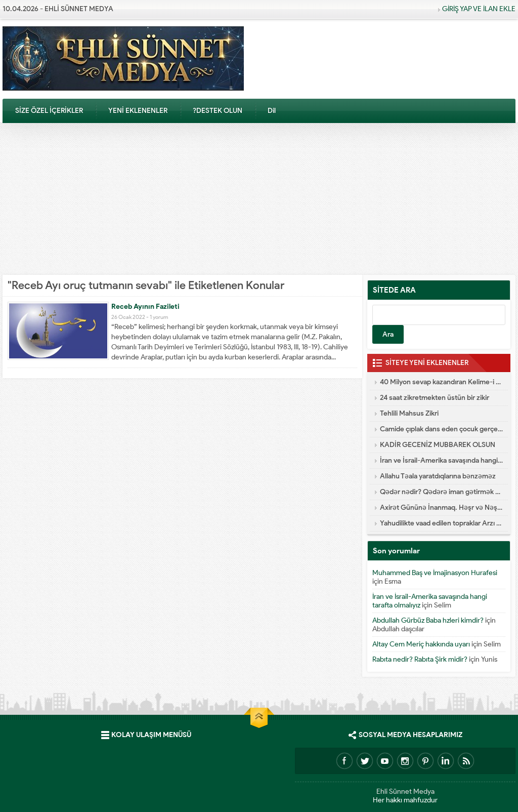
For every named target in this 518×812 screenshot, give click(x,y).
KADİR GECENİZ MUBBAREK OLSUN (438, 445)
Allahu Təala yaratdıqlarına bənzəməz (438, 476)
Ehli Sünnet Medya (405, 791)
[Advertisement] (259, 199)
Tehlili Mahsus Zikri (409, 413)
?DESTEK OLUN (218, 111)
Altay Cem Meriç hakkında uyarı (421, 644)
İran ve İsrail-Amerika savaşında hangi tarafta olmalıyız (441, 460)
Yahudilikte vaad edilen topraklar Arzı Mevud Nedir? (441, 523)
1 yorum (159, 317)
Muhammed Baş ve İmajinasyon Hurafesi (435, 573)
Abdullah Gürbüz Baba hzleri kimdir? (428, 620)
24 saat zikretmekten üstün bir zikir (435, 398)
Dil (272, 111)
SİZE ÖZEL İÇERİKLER (49, 111)
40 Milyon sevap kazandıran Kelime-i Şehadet (441, 382)
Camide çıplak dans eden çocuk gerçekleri (441, 429)
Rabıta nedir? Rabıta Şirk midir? (420, 659)
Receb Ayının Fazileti (145, 307)
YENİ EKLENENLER (138, 111)
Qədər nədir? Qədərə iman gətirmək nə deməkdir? (441, 492)
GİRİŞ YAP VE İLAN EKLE (479, 9)
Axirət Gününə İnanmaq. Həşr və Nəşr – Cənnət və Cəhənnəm (441, 507)
